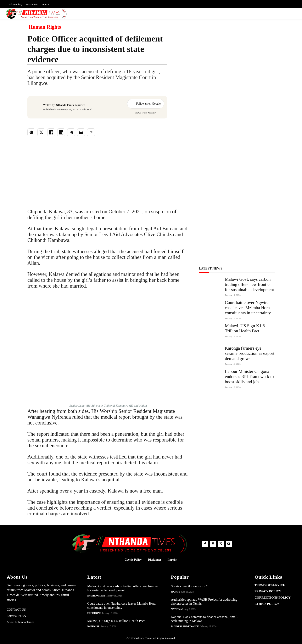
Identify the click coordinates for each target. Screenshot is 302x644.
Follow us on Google (146, 104)
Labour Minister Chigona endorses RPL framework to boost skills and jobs (249, 377)
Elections (94, 613)
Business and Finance (185, 626)
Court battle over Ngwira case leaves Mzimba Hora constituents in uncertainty (248, 308)
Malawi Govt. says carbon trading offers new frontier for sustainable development (249, 284)
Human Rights (45, 27)
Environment (96, 596)
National (94, 626)
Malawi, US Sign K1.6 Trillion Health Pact (245, 328)
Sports (175, 592)
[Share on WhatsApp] (31, 132)
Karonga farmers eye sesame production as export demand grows (250, 353)
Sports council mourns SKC (189, 586)
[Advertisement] (226, 72)
